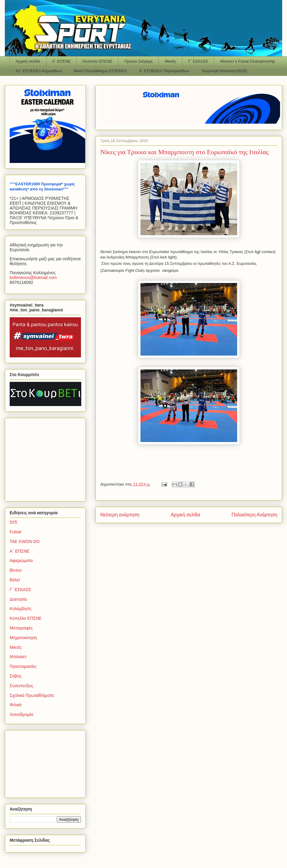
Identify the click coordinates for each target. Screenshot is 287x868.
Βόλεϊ (15, 580)
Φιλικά (16, 705)
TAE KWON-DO (25, 541)
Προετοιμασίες (23, 666)
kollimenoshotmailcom (33, 278)
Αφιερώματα (21, 561)
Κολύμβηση (20, 609)
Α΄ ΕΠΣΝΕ (61, 61)
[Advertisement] (47, 458)
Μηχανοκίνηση (23, 638)
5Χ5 (13, 522)
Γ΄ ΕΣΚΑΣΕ (198, 61)
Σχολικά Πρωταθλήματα (32, 695)
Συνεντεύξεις (21, 686)
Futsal (15, 532)
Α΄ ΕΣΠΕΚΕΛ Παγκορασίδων (164, 71)
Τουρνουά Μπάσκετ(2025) (224, 71)
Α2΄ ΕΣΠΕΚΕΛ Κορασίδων (39, 71)
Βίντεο (16, 570)
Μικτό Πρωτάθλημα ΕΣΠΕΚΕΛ (100, 71)
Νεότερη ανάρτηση (120, 515)
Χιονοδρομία (21, 714)
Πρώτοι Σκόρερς (139, 61)
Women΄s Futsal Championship (248, 61)
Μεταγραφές (21, 628)
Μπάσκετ (18, 657)
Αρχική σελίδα (28, 61)
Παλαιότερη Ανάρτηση (254, 515)
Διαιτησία (18, 599)
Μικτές (171, 61)
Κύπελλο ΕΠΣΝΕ (97, 61)
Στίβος (16, 676)
